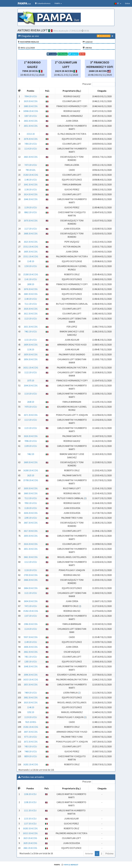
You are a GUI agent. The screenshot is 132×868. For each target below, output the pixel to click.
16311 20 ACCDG (31, 368)
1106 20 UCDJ (30, 794)
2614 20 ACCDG (31, 194)
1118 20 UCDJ (31, 570)
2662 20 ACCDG (31, 652)
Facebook (52, 54)
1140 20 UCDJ (31, 299)
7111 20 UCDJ (31, 304)
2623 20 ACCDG (31, 242)
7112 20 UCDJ (31, 498)
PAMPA (58, 3)
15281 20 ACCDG (31, 727)
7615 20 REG (31, 722)
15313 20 (31, 134)
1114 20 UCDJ (31, 149)
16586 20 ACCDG (31, 111)
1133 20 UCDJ (30, 819)
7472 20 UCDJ (31, 606)
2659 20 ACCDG (31, 354)
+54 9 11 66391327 (71, 865)
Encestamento (104, 36)
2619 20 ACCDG (31, 101)
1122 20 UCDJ (31, 372)
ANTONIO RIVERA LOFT (35, 30)
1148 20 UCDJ (31, 180)
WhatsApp (63, 54)
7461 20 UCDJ (31, 332)
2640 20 (31, 402)
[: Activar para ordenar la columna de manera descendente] (19, 91)
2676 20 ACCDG (31, 289)
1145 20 (31, 261)
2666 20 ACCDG (31, 580)
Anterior (89, 854)
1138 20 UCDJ (31, 190)
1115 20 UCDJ (31, 428)
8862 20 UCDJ (31, 212)
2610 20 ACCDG (31, 702)
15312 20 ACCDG (31, 247)
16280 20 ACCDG (31, 470)
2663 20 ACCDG (31, 157)
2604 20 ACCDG (31, 601)
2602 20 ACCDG (31, 121)
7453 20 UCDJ (31, 747)
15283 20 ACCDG (31, 175)
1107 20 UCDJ (31, 616)
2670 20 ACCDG (31, 221)
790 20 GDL (31, 170)
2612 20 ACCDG (31, 314)
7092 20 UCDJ (31, 503)
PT (118, 3)
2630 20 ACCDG (31, 488)
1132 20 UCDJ (31, 340)
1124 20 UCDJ (31, 629)
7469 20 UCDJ (31, 693)
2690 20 (31, 284)
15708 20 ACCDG (31, 480)
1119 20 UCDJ (31, 717)
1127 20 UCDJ (31, 229)
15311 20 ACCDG (31, 256)
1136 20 (31, 349)
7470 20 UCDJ (31, 407)
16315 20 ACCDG (31, 680)
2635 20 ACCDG (30, 843)
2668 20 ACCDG (31, 234)
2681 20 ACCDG (30, 848)
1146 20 (31, 707)
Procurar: (99, 84)
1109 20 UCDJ (31, 446)
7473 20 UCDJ (31, 165)
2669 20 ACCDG (31, 462)
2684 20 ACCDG (31, 588)
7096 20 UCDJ (31, 441)
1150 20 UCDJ (31, 266)
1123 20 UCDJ (31, 319)
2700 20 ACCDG (31, 575)
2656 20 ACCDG (31, 359)
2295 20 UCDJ (31, 518)
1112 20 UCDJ (31, 562)
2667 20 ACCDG (31, 523)
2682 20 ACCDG (31, 698)
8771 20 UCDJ (31, 737)
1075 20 (31, 381)
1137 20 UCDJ (30, 824)
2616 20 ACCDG (31, 544)
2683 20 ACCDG (31, 294)
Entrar (128, 3)
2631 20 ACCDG (31, 327)
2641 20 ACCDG (31, 185)
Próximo (109, 854)
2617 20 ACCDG (31, 531)
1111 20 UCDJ (30, 810)
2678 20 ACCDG (31, 139)
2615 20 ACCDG (30, 838)
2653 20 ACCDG (31, 685)
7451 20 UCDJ (31, 657)
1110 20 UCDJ (31, 394)
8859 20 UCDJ (31, 756)
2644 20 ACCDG (31, 386)
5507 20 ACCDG (31, 637)
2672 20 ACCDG (31, 742)
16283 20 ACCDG (30, 828)
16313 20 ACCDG (30, 833)
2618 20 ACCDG (31, 309)
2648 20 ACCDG (31, 666)
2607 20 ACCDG (31, 732)
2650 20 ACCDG (31, 536)
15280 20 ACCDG (31, 274)
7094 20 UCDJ (31, 96)
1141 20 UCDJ (31, 279)
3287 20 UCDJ (31, 116)
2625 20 (31, 475)
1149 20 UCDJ (31, 642)
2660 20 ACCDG (31, 493)
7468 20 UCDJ (31, 752)
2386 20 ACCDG (31, 624)
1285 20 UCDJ (31, 662)
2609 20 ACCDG (31, 345)
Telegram (73, 54)
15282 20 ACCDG (31, 611)
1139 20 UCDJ (31, 207)
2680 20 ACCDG (31, 106)
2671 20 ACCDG (31, 415)
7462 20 (31, 454)
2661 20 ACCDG (31, 557)
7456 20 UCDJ (31, 144)
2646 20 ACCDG (31, 199)
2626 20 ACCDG (31, 436)
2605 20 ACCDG (31, 252)
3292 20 (31, 712)
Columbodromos (43, 3)
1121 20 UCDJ (31, 593)
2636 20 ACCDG (31, 513)
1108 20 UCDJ (30, 802)
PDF (82, 54)
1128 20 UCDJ (31, 508)
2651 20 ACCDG (31, 549)
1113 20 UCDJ (31, 420)
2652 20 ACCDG (31, 126)
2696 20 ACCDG (31, 675)
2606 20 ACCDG (31, 647)
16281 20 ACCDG (31, 764)
